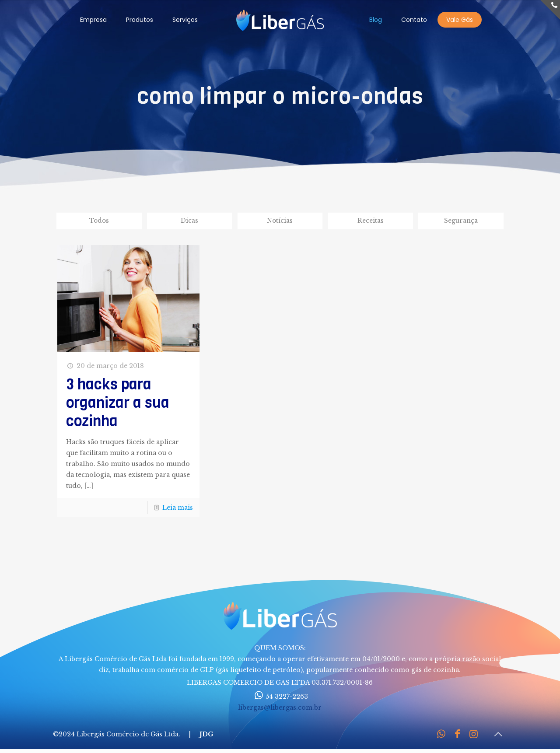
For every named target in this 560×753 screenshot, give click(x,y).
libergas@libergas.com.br (280, 708)
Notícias (280, 221)
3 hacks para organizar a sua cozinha (118, 403)
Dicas (189, 221)
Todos (99, 221)
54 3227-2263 (280, 697)
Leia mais (178, 508)
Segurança (461, 221)
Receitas (371, 221)
